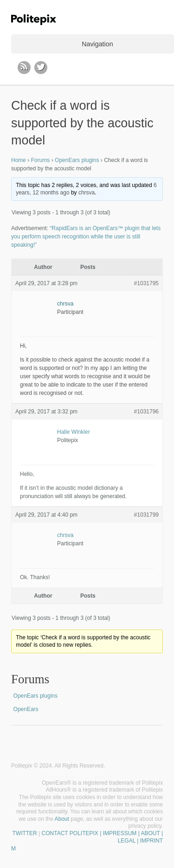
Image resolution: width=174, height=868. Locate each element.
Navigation (97, 44)
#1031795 (146, 283)
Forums (41, 160)
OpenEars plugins (77, 160)
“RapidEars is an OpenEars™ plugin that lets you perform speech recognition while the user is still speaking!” (86, 237)
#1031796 (146, 412)
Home (19, 160)
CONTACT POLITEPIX (70, 833)
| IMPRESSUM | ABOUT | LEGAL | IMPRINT (131, 837)
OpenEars (26, 709)
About (62, 819)
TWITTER (24, 833)
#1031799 (146, 515)
